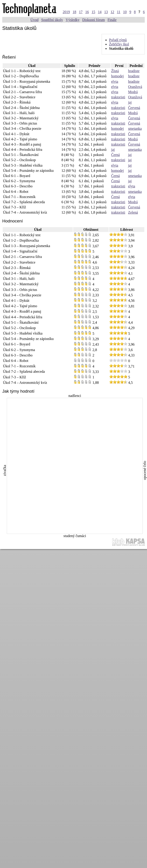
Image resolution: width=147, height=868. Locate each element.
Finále (112, 20)
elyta (115, 81)
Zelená (133, 212)
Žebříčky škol (119, 44)
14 (100, 12)
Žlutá (115, 71)
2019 (66, 12)
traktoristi (118, 97)
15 (93, 12)
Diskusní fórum (93, 20)
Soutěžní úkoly (52, 20)
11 (119, 12)
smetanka (135, 129)
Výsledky (73, 20)
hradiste (134, 71)
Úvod (35, 20)
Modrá (133, 92)
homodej (117, 76)
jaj (130, 102)
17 (81, 12)
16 (87, 12)
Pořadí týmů (118, 40)
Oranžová (135, 87)
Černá (115, 155)
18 (75, 12)
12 (112, 12)
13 (106, 12)
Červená (134, 108)
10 (125, 12)
